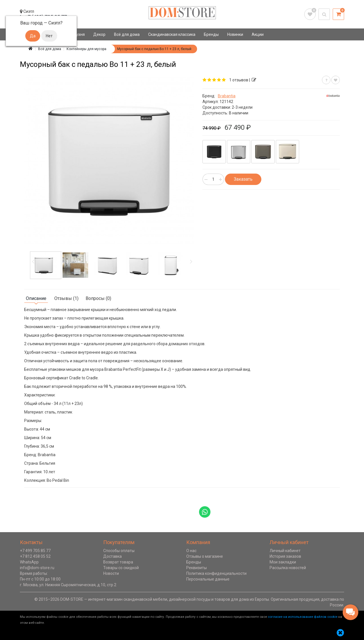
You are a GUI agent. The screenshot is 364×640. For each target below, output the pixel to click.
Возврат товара (118, 562)
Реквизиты (197, 568)
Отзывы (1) (66, 298)
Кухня (79, 34)
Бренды (211, 34)
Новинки (235, 34)
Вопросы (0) (98, 298)
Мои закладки (283, 562)
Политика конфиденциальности (216, 573)
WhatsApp (29, 562)
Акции (258, 34)
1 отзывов (239, 80)
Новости (111, 573)
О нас (191, 551)
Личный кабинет (285, 551)
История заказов (285, 556)
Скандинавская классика (172, 34)
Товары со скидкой (121, 568)
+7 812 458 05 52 (35, 556)
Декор (99, 34)
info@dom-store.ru (37, 568)
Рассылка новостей (288, 568)
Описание (36, 298)
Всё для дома (127, 34)
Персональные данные (208, 579)
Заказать (243, 179)
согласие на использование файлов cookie (303, 617)
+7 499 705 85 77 (35, 551)
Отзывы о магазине (205, 556)
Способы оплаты (119, 551)
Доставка (112, 556)
